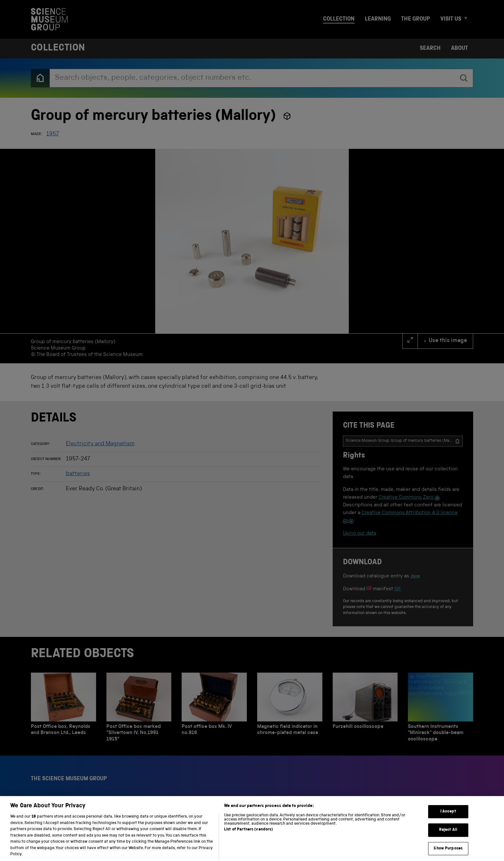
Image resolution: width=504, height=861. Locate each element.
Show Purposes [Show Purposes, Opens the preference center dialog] (448, 853)
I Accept (448, 816)
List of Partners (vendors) (248, 834)
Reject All (448, 834)
